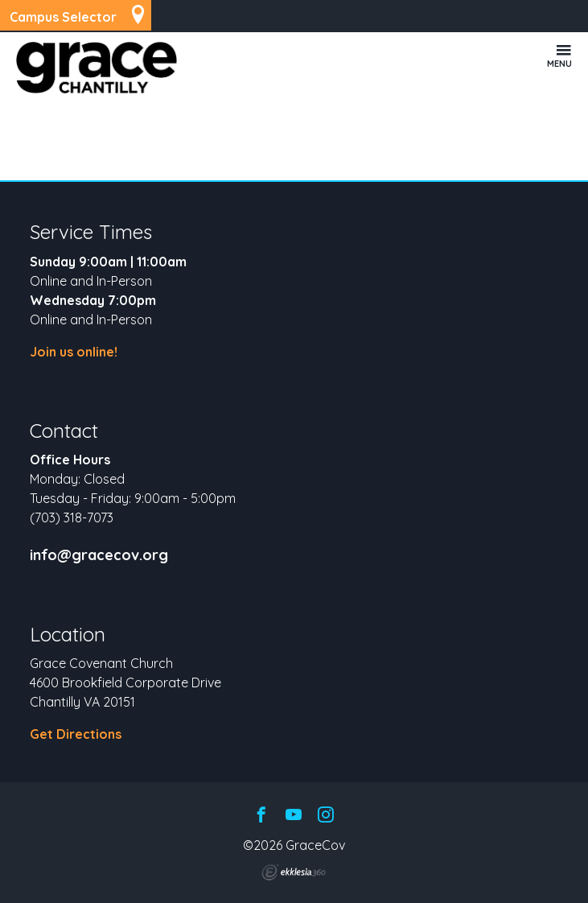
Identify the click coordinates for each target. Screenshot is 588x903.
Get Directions (76, 734)
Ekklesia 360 (294, 872)
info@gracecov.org (99, 555)
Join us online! (74, 352)
